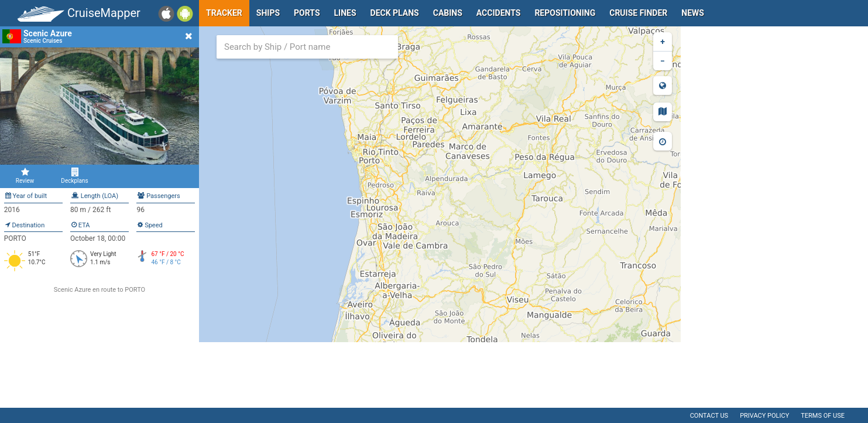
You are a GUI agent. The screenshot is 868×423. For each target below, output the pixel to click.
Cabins (448, 13)
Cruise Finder (638, 13)
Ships (268, 13)
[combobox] (307, 47)
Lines (345, 13)
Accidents (499, 13)
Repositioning (565, 13)
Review (25, 176)
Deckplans (75, 176)
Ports (307, 13)
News (693, 13)
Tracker (224, 13)
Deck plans (395, 13)
